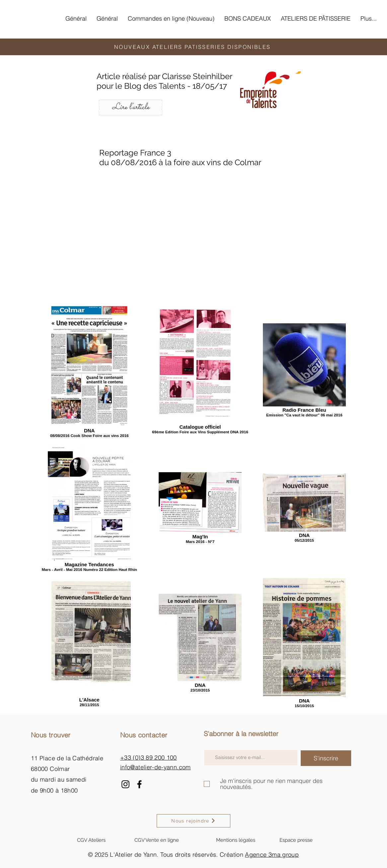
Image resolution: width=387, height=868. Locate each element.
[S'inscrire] (326, 758)
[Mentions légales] (236, 840)
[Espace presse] (296, 840)
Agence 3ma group (272, 855)
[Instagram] (125, 784)
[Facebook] (139, 784)
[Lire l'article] (131, 108)
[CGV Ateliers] (91, 840)
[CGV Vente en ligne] (156, 840)
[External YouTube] (193, 228)
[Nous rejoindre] (193, 821)
